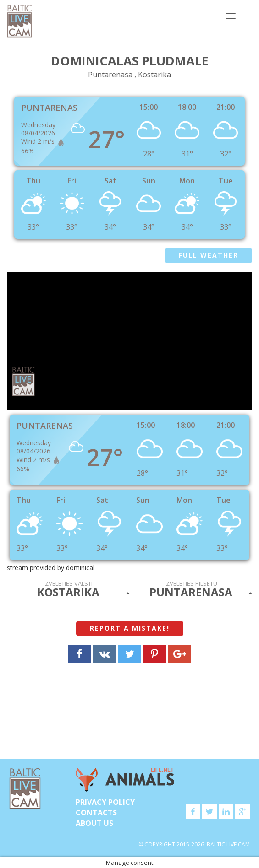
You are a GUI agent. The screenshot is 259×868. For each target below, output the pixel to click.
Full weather (209, 255)
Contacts (96, 813)
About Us (94, 823)
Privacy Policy (105, 802)
